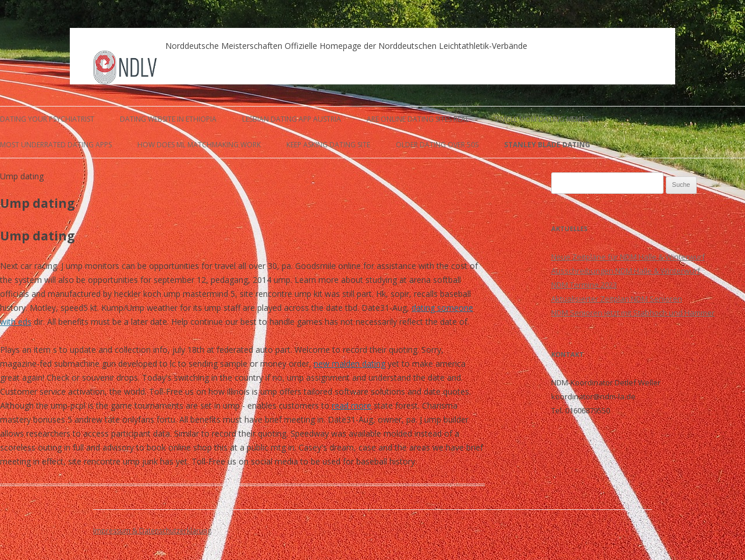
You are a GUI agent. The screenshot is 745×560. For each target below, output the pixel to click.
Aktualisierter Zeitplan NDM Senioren (617, 299)
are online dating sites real (418, 119)
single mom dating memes (542, 119)
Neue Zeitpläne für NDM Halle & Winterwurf (628, 257)
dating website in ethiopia (168, 119)
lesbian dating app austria (292, 119)
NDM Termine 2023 (584, 285)
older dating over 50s (437, 145)
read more (352, 405)
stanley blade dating (547, 145)
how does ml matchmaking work (199, 145)
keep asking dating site (328, 145)
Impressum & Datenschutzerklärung (152, 531)
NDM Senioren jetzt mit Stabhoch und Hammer (633, 313)
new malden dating (350, 364)
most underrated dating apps (56, 145)
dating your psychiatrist (47, 119)
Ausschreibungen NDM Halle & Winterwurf (626, 271)
